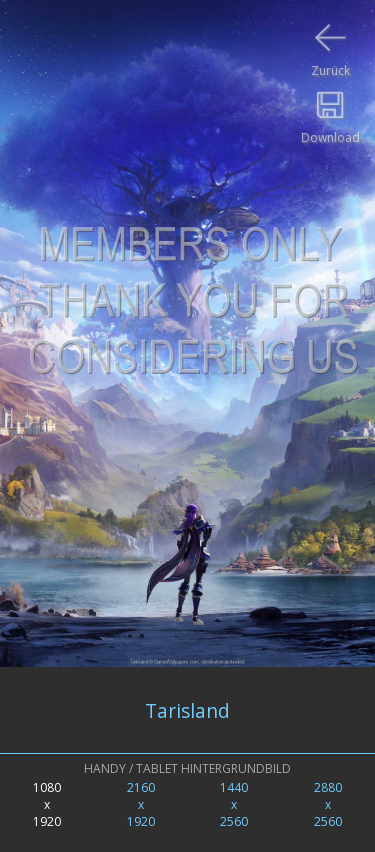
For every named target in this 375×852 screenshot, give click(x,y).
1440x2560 (234, 804)
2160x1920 (141, 804)
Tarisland (187, 710)
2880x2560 (328, 804)
